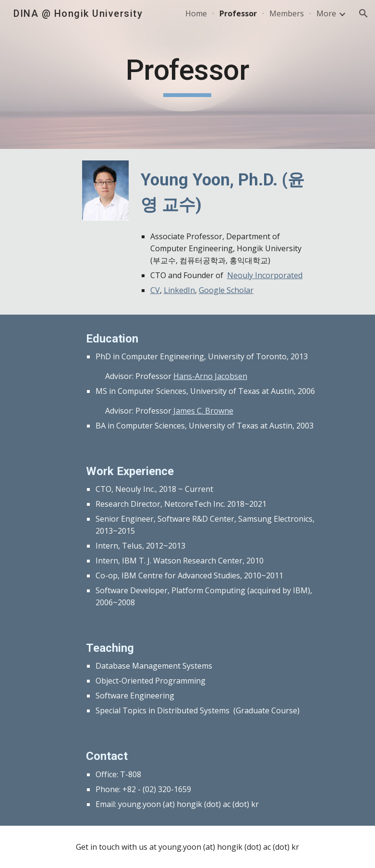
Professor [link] (238, 13)
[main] (188, 74)
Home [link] (196, 13)
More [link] (326, 13)
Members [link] (287, 13)
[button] (363, 13)
